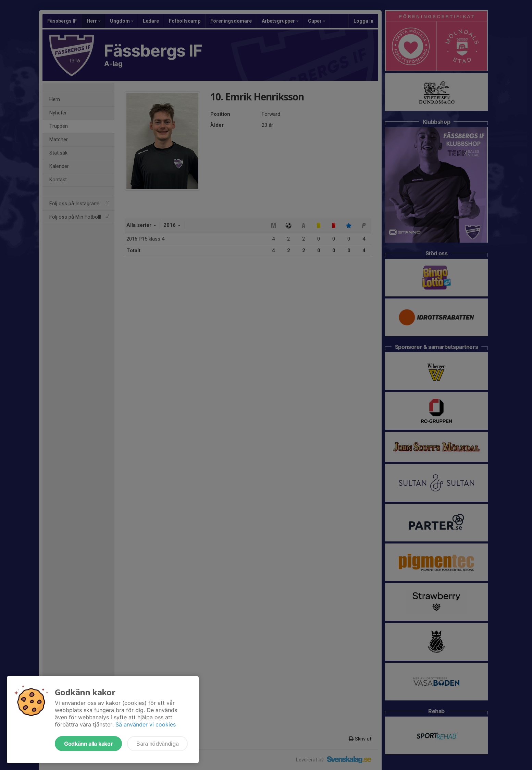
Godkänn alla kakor (88, 744)
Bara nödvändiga (157, 744)
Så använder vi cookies (146, 724)
